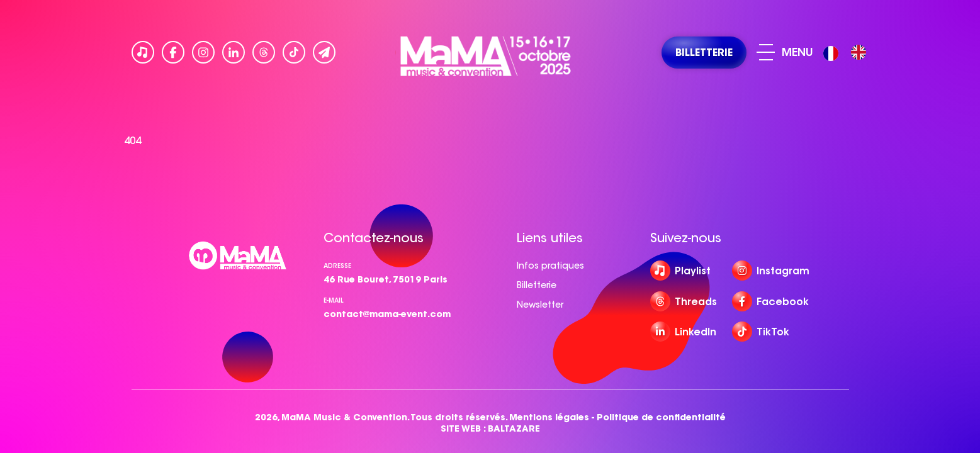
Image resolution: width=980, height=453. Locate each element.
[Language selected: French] (848, 53)
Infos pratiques (550, 266)
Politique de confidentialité (661, 417)
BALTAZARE (514, 429)
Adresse (337, 266)
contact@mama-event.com (387, 314)
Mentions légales (549, 417)
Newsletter (540, 305)
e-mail (334, 300)
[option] (859, 52)
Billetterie (537, 285)
